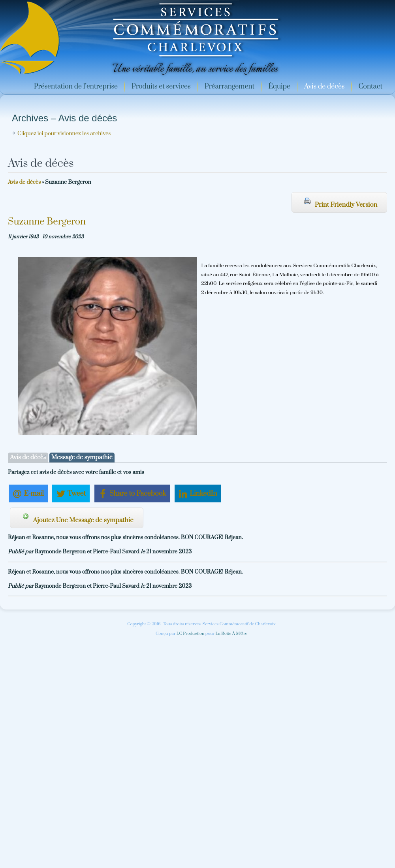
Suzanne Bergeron (47, 222)
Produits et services (161, 87)
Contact (370, 87)
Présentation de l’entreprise (76, 87)
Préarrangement (229, 87)
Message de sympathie (82, 458)
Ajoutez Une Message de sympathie (78, 519)
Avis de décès (324, 87)
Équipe (279, 87)
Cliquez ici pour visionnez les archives (64, 134)
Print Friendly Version (341, 203)
